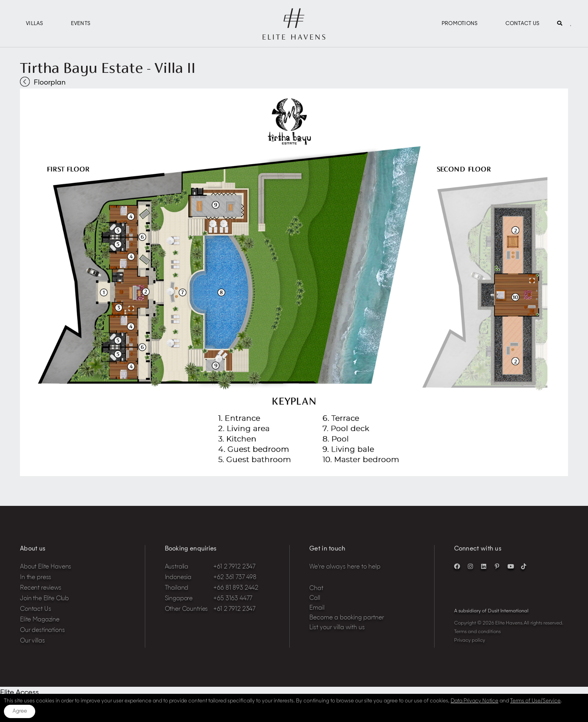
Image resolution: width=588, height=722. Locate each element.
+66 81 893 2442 (236, 588)
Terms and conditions (477, 632)
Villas (35, 24)
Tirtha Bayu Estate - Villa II (108, 68)
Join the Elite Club (44, 599)
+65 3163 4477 (233, 599)
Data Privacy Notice (474, 701)
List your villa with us (337, 628)
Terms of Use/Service (535, 701)
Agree (20, 711)
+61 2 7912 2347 (234, 567)
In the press (36, 578)
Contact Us (523, 24)
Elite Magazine (40, 620)
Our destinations (42, 631)
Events (81, 24)
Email (317, 608)
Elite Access (19, 693)
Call (315, 598)
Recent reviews (41, 588)
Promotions (460, 24)
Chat (316, 589)
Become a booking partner (347, 618)
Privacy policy (470, 641)
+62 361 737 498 (235, 578)
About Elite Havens (46, 567)
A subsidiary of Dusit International (491, 611)
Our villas (32, 641)
